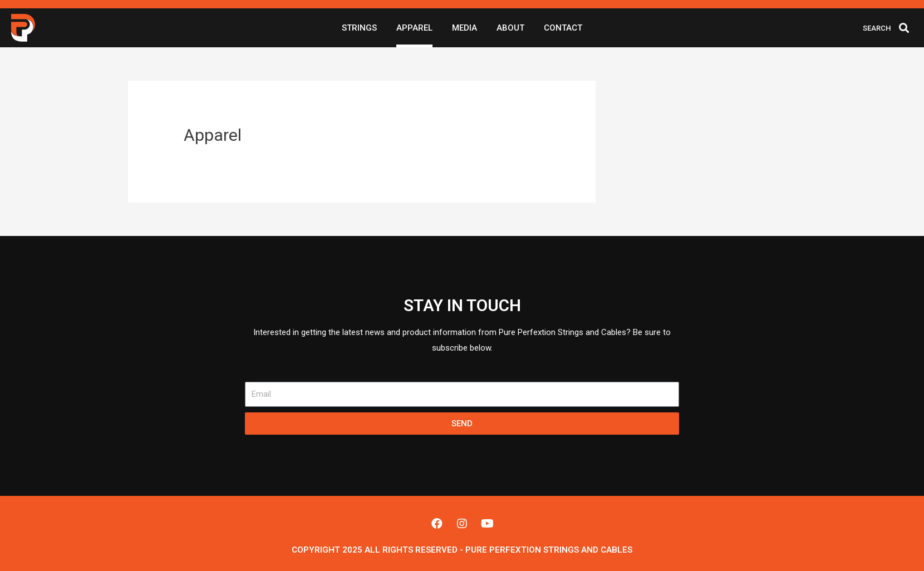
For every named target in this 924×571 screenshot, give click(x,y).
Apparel (414, 28)
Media (465, 28)
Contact (563, 28)
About (510, 28)
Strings (359, 28)
